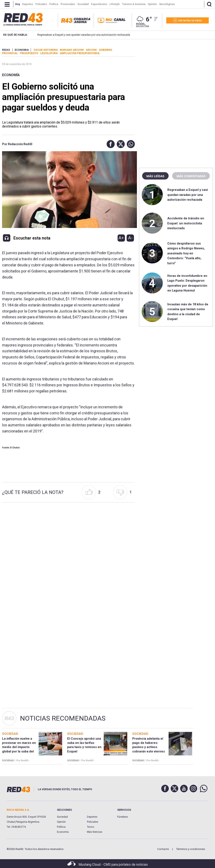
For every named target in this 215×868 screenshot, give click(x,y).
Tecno (90, 827)
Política (61, 827)
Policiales (93, 822)
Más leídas (155, 176)
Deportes (92, 817)
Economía (11, 75)
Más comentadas (191, 176)
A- (130, 238)
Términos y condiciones (190, 849)
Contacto (163, 849)
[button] (110, 144)
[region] (176, 74)
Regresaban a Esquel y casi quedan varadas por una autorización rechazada (77, 35)
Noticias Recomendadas (63, 718)
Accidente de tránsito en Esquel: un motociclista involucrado (186, 223)
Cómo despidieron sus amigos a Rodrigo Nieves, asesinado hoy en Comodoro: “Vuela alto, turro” (186, 253)
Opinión (61, 822)
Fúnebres (123, 817)
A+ (121, 238)
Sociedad (62, 817)
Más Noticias (95, 832)
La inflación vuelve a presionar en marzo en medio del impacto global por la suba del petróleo (19, 747)
